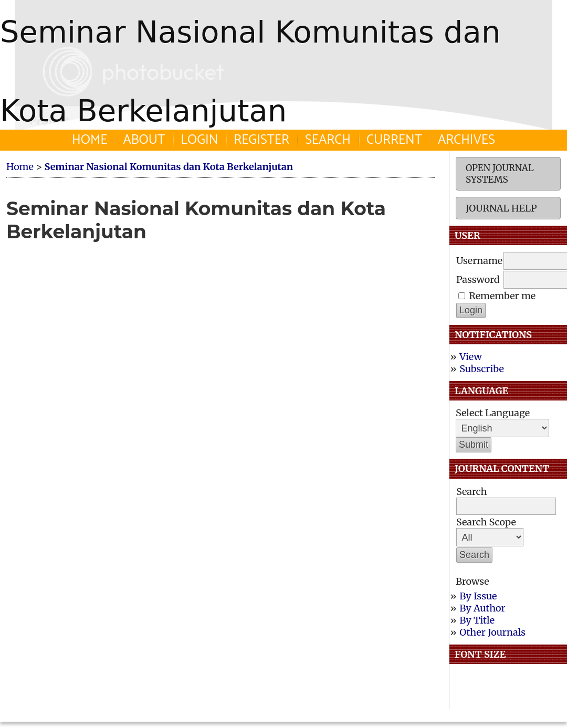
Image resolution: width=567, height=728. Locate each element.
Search (328, 140)
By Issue (478, 596)
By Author (482, 608)
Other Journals (492, 632)
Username (479, 261)
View (470, 357)
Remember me (502, 296)
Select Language (493, 413)
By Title (477, 620)
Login (199, 140)
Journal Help (501, 208)
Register (261, 140)
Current (394, 140)
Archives (466, 140)
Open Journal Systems (500, 174)
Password (478, 279)
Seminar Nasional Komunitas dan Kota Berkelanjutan (169, 167)
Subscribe (482, 369)
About (144, 140)
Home (90, 140)
